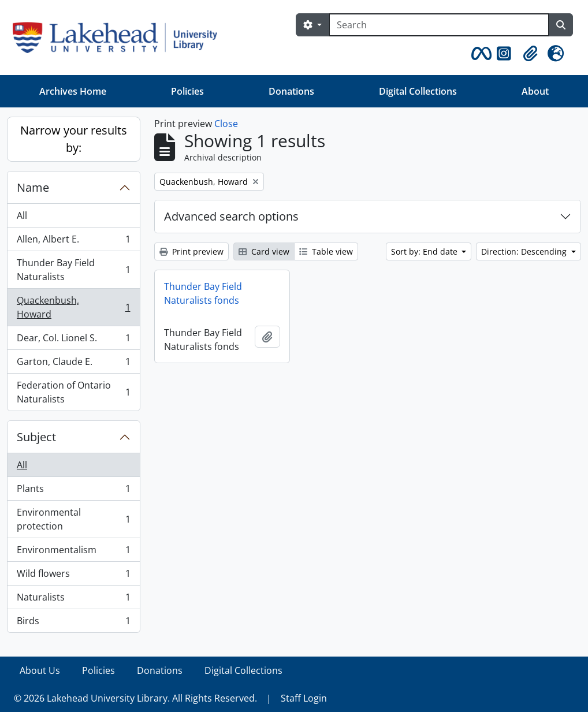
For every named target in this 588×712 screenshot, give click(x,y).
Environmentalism (73, 552)
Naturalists (73, 600)
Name (33, 187)
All (22, 215)
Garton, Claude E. (73, 364)
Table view (326, 251)
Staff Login (304, 698)
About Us (40, 670)
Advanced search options (231, 216)
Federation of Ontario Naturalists (73, 392)
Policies (187, 91)
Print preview (191, 251)
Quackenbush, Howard (73, 307)
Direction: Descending (525, 251)
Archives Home (73, 91)
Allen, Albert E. (73, 242)
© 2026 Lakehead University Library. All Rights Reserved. (135, 698)
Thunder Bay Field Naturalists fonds (203, 293)
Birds (73, 623)
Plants (73, 491)
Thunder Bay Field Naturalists (73, 270)
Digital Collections (418, 91)
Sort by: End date (425, 251)
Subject (36, 437)
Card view (264, 251)
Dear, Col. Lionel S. (73, 340)
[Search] (439, 25)
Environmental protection (73, 519)
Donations (291, 91)
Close (226, 124)
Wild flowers (73, 576)
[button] (479, 54)
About (535, 91)
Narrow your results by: (74, 139)
